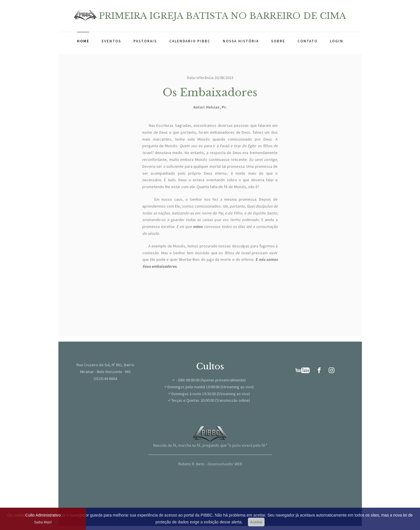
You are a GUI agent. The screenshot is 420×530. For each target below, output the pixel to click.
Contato (307, 41)
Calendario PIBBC (190, 41)
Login (337, 41)
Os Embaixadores (210, 93)
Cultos (210, 366)
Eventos (111, 41)
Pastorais (145, 41)
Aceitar (256, 522)
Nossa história (241, 41)
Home (83, 41)
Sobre (278, 41)
